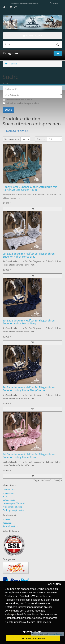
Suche (14, 64)
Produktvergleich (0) (16, 131)
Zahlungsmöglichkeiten (14, 510)
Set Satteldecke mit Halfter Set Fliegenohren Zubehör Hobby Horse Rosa (29, 456)
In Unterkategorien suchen (17, 100)
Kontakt (6, 519)
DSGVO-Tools (9, 489)
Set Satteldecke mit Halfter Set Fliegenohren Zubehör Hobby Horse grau (29, 255)
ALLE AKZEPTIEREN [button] (33, 638)
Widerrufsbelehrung (12, 507)
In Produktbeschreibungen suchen (21, 103)
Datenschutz (9, 500)
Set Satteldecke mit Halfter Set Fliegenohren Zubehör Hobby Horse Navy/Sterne (29, 389)
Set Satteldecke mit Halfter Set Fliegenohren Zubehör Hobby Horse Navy (29, 322)
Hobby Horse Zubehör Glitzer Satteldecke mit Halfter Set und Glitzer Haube (30, 188)
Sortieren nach (12, 139)
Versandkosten (56, 634)
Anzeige (41, 139)
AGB (5, 496)
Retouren (7, 523)
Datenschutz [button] (44, 622)
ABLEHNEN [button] (55, 584)
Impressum (8, 493)
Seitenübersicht (10, 526)
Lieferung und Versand (14, 503)
